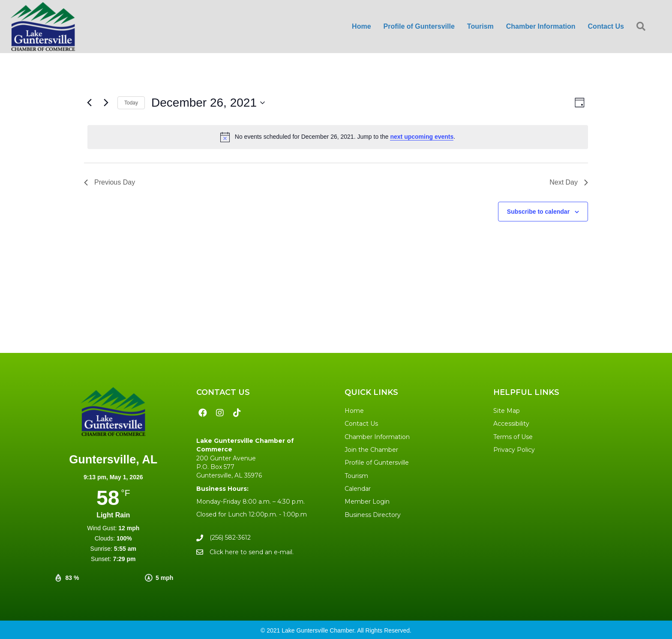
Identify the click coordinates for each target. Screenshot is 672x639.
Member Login (367, 502)
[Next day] (106, 103)
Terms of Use (513, 437)
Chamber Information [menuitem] (541, 26)
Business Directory (373, 515)
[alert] (338, 137)
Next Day (569, 182)
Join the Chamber (371, 450)
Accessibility (511, 424)
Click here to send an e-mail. (252, 552)
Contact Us (361, 424)
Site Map (507, 411)
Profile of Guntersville (377, 463)
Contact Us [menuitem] (606, 26)
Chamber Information (377, 437)
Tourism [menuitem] (480, 26)
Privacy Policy (514, 450)
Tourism (356, 476)
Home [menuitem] (361, 26)
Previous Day (109, 182)
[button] (643, 27)
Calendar (358, 489)
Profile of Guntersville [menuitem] (419, 26)
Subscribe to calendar (538, 212)
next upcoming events (422, 137)
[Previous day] (89, 103)
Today (131, 103)
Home (354, 411)
